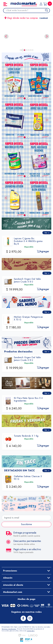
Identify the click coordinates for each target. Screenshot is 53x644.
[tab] (21, 50)
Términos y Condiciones (9, 629)
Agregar (45, 251)
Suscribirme (26, 524)
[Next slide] (47, 36)
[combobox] (28, 10)
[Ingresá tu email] (26, 518)
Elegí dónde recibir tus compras (27, 18)
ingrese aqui (31, 631)
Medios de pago (26, 599)
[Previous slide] (6, 36)
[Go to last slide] (6, 81)
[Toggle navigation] (5, 4)
